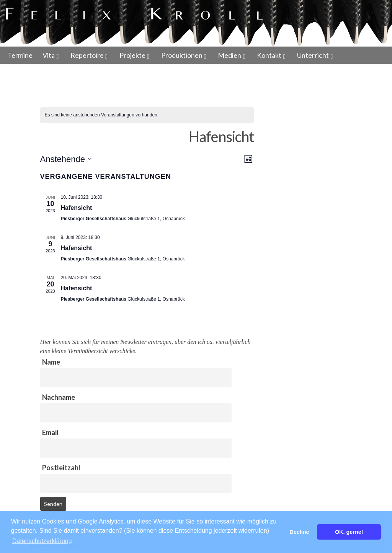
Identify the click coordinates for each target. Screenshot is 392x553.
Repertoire (87, 55)
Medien (229, 55)
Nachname (59, 397)
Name (51, 362)
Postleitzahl (61, 468)
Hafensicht (77, 208)
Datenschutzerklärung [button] (42, 541)
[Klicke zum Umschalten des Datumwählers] (66, 159)
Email (50, 432)
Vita (49, 55)
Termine (20, 55)
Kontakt (269, 55)
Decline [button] (299, 532)
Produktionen (182, 55)
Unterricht (313, 55)
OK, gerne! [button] (349, 532)
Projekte (132, 55)
